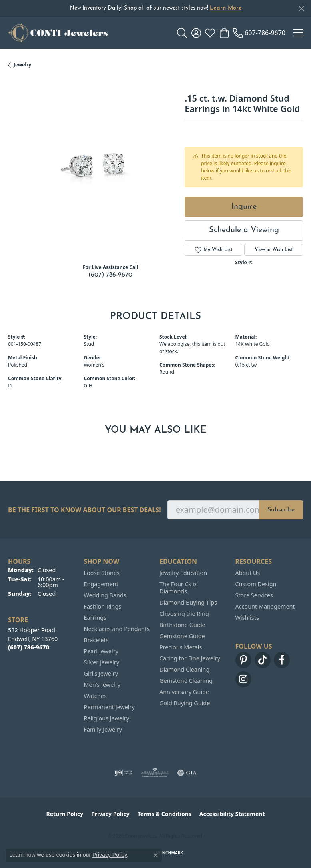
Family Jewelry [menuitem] (103, 729)
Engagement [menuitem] (101, 584)
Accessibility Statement (232, 814)
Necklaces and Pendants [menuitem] (117, 629)
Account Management (265, 606)
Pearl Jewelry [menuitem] (101, 651)
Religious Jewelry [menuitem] (107, 718)
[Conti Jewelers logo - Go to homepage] (58, 33)
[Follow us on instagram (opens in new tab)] (243, 679)
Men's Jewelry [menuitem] (102, 685)
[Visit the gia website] (187, 773)
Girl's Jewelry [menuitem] (101, 673)
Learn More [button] (226, 8)
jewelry (22, 65)
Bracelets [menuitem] (96, 640)
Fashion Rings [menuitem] (103, 606)
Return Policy (65, 814)
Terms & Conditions (164, 814)
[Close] (301, 9)
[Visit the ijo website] (123, 773)
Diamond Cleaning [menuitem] (184, 669)
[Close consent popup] (155, 855)
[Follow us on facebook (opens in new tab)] (282, 660)
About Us (248, 573)
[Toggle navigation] (298, 33)
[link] (259, 33)
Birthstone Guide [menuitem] (182, 625)
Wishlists (247, 618)
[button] (182, 33)
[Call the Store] (29, 647)
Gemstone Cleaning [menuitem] (186, 681)
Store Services (254, 595)
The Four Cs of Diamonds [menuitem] (179, 588)
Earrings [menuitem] (95, 618)
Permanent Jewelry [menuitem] (109, 707)
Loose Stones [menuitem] (102, 573)
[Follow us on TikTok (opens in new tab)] (263, 660)
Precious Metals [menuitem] (181, 647)
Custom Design (256, 584)
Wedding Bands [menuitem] (105, 595)
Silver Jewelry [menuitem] (102, 662)
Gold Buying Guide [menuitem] (185, 703)
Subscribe (281, 510)
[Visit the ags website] (155, 773)
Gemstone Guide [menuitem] (182, 636)
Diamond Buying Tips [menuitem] (188, 602)
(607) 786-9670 (110, 275)
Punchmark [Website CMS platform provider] (170, 853)
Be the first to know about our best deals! (85, 510)
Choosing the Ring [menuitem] (184, 614)
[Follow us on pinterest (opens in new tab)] (243, 660)
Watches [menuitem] (95, 696)
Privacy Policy (110, 814)
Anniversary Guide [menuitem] (184, 692)
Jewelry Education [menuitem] (183, 573)
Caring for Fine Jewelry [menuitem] (190, 658)
